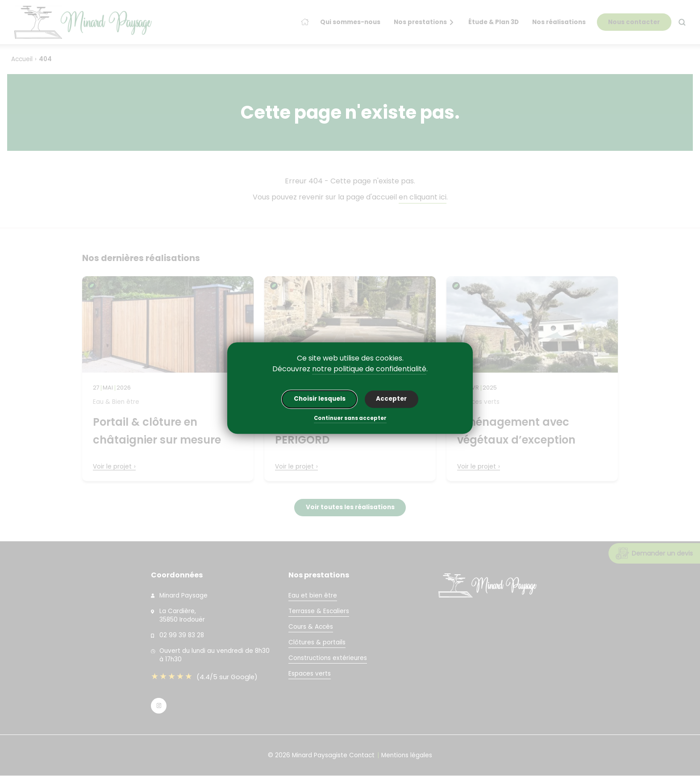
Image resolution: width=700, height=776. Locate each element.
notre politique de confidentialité (369, 369)
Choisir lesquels (320, 399)
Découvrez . (350, 369)
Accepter (391, 399)
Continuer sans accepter (350, 419)
